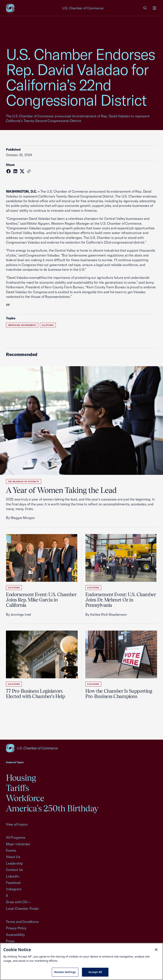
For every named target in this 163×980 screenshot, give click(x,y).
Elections (48, 325)
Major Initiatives (18, 844)
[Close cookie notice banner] (156, 950)
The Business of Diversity (24, 482)
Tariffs (17, 788)
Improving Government (22, 325)
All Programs (16, 837)
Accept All (95, 972)
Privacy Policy (16, 928)
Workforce (25, 798)
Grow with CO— (18, 902)
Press (10, 941)
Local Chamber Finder (22, 908)
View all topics (17, 824)
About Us (13, 857)
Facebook (13, 883)
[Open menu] (155, 8)
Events (11, 850)
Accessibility (15, 935)
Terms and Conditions (22, 922)
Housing (21, 778)
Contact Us (14, 870)
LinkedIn (13, 876)
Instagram (14, 889)
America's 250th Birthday (52, 808)
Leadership (14, 863)
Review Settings (65, 972)
